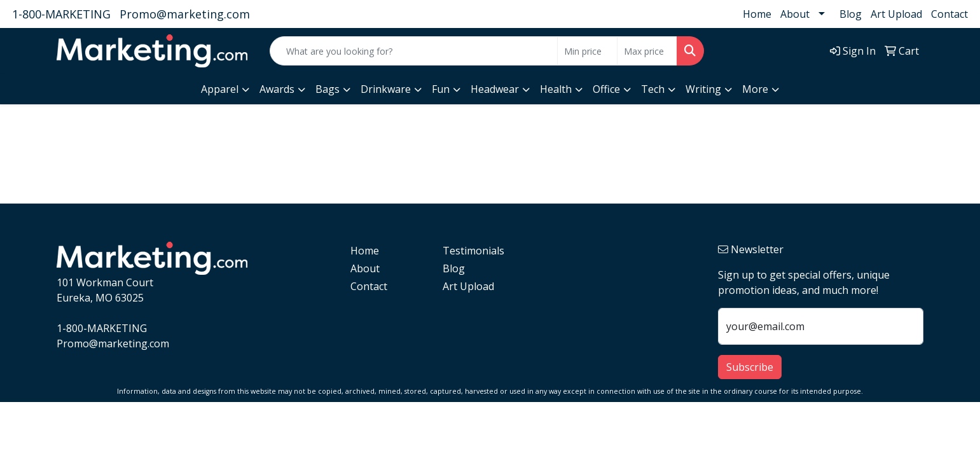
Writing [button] (703, 89)
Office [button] (606, 89)
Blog (851, 14)
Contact (949, 14)
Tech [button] (653, 89)
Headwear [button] (495, 89)
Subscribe (750, 367)
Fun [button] (441, 89)
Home (757, 14)
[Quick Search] (414, 51)
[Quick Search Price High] (647, 51)
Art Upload (896, 14)
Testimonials (473, 251)
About (795, 14)
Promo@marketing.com (185, 14)
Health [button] (556, 89)
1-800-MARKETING (61, 14)
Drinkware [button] (386, 89)
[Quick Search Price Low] (587, 51)
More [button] (755, 89)
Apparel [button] (220, 89)
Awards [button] (277, 89)
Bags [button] (328, 89)
